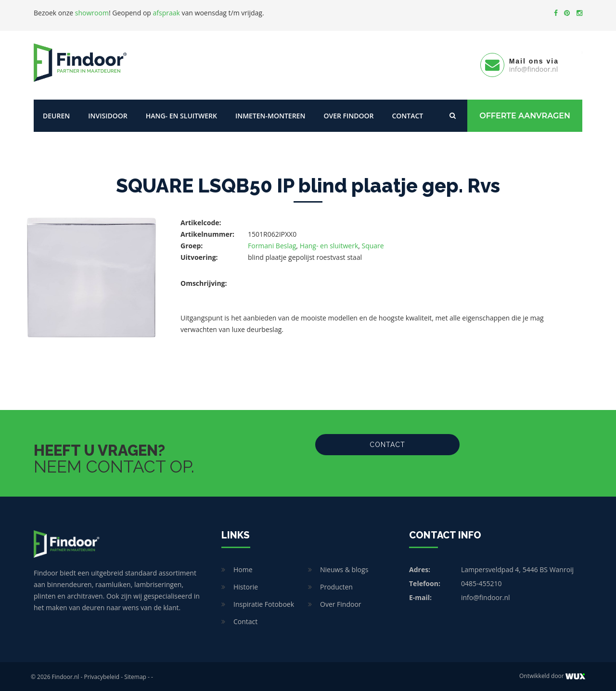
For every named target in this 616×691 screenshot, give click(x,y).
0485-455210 (481, 582)
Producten (336, 586)
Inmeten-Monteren (270, 114)
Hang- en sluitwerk (181, 114)
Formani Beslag (272, 244)
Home (243, 569)
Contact (407, 114)
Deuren (56, 114)
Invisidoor (108, 114)
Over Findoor (348, 114)
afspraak (167, 13)
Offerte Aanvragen (525, 114)
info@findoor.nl (486, 596)
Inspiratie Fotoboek (264, 603)
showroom (92, 13)
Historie (246, 586)
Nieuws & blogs (344, 569)
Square (373, 244)
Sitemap (135, 676)
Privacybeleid (102, 676)
